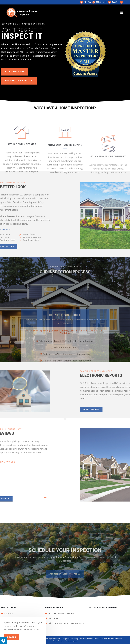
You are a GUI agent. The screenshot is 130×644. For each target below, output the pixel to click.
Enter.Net (82, 639)
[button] (15, 72)
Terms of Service (66, 641)
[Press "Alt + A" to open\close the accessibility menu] (3, 641)
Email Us (113, 2)
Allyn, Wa (85, 2)
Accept (12, 637)
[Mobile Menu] (122, 12)
